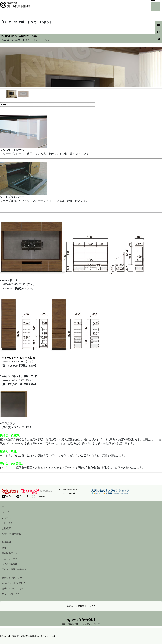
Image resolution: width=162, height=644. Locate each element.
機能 (4, 548)
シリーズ (6, 518)
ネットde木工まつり (12, 594)
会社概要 (6, 529)
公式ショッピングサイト (14, 589)
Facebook (22, 496)
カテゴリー (7, 512)
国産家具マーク (10, 553)
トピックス (7, 523)
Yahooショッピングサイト (15, 583)
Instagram (38, 496)
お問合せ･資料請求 (11, 534)
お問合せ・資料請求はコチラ (81, 606)
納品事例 (6, 542)
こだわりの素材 (10, 559)
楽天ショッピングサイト (14, 578)
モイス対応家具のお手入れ (15, 569)
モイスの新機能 (10, 564)
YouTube (7, 496)
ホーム (5, 507)
